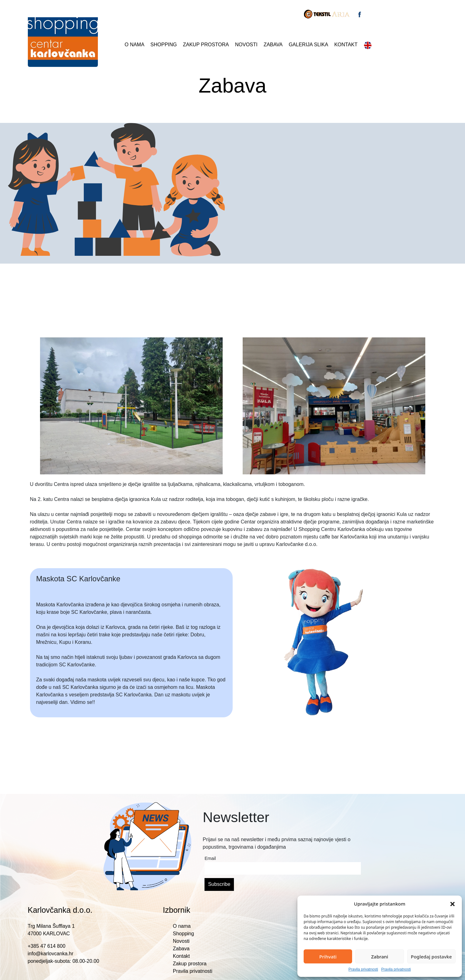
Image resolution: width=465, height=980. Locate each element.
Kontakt (346, 45)
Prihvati (328, 957)
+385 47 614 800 (47, 946)
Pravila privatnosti (363, 969)
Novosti (246, 45)
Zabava (273, 45)
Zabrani (380, 957)
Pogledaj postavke (431, 957)
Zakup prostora (206, 45)
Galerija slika (308, 45)
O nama (135, 45)
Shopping (164, 45)
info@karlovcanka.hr (51, 954)
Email (210, 858)
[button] (452, 904)
